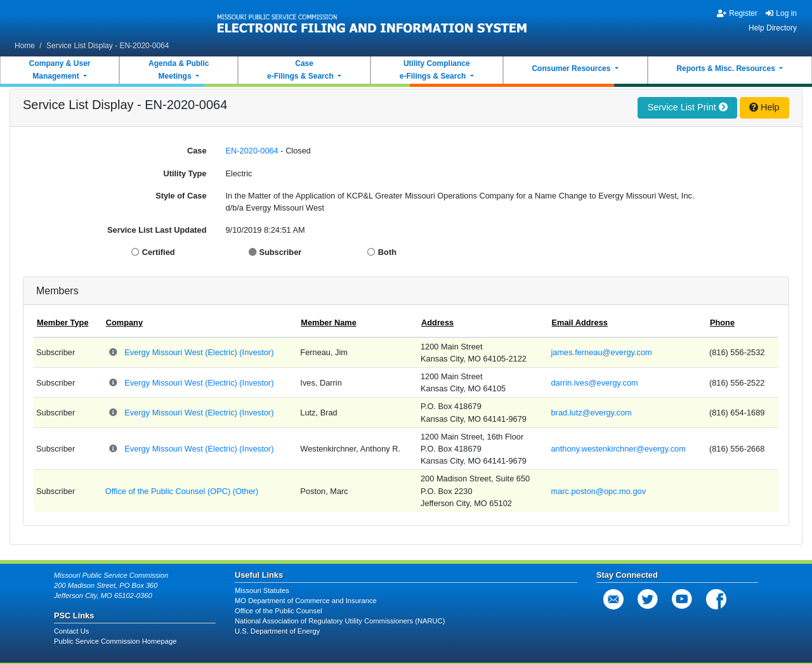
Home (25, 46)
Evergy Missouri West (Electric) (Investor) (199, 352)
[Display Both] (373, 252)
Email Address (580, 322)
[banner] (372, 21)
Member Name (328, 322)
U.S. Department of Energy (277, 631)
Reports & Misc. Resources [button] (727, 68)
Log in (781, 13)
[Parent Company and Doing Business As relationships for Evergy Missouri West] (114, 353)
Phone (722, 322)
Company (124, 322)
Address (437, 322)
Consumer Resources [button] (572, 68)
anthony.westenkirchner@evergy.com (619, 449)
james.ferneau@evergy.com (602, 352)
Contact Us (71, 631)
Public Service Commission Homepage (115, 641)
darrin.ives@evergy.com (595, 383)
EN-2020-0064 (252, 151)
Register (737, 13)
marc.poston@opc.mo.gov (599, 491)
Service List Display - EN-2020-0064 (108, 46)
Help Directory (773, 28)
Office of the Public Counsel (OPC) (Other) (182, 491)
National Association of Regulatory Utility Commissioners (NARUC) (340, 621)
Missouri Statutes (262, 590)
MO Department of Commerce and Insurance (306, 601)
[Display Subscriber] (254, 252)
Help (764, 107)
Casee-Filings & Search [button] (301, 70)
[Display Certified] (137, 252)
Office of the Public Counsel (278, 611)
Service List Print (688, 107)
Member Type (63, 322)
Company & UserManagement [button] (60, 70)
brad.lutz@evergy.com (592, 413)
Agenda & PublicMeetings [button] (179, 70)
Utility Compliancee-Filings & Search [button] (435, 70)
